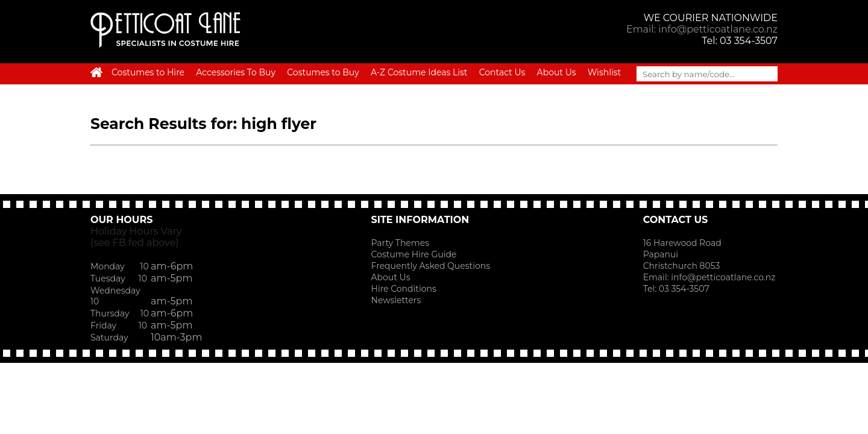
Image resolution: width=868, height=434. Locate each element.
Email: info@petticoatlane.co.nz (702, 29)
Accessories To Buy (236, 72)
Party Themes (400, 243)
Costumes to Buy (323, 72)
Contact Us (502, 72)
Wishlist (604, 72)
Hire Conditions (404, 289)
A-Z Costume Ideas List (419, 72)
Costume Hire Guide (414, 254)
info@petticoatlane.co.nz (724, 277)
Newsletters (396, 300)
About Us (557, 72)
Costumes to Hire (148, 72)
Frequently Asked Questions (431, 266)
